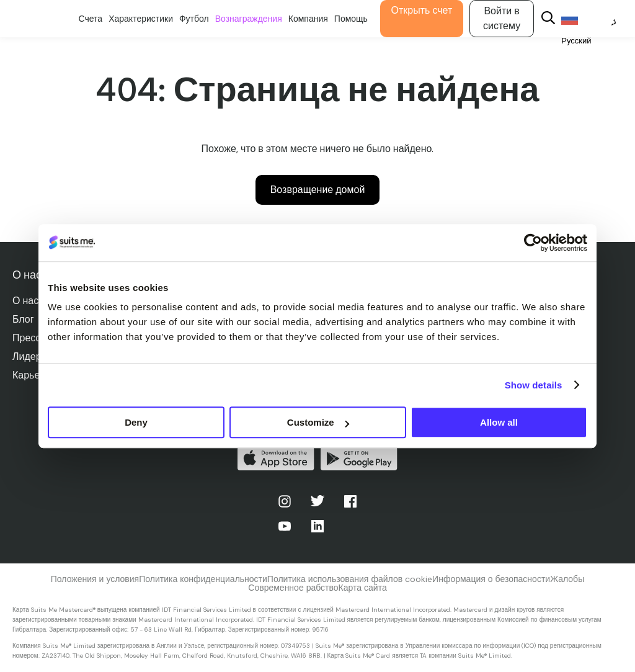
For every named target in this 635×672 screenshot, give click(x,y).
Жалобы (567, 579)
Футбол (203, 19)
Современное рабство (293, 588)
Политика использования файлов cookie (350, 579)
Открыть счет (431, 10)
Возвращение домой (318, 190)
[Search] (551, 19)
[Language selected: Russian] (590, 19)
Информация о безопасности (491, 579)
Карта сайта (363, 588)
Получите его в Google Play (359, 459)
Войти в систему (508, 18)
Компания (317, 19)
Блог (23, 319)
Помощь (360, 19)
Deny (136, 422)
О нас (25, 301)
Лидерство (37, 356)
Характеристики (151, 19)
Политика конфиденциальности (203, 579)
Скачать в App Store (276, 459)
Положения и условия (95, 579)
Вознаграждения (258, 19)
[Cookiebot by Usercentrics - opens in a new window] (533, 243)
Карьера (32, 375)
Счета (100, 19)
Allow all (499, 422)
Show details (534, 385)
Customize (318, 422)
